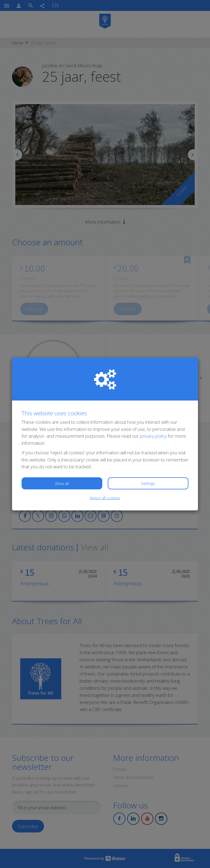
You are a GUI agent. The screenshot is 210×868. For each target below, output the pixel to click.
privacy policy (153, 436)
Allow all (62, 483)
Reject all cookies (105, 498)
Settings (148, 483)
